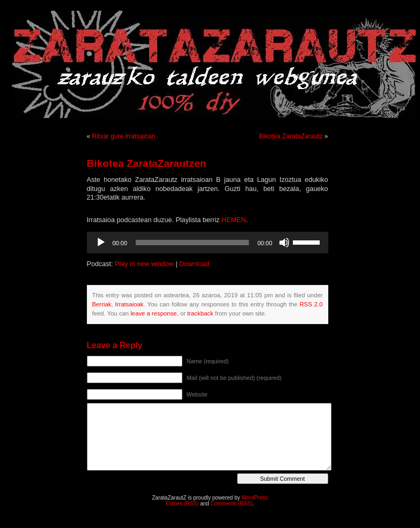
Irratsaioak (130, 304)
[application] (208, 243)
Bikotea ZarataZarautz (291, 136)
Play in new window (144, 264)
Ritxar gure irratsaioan (124, 136)
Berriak (102, 304)
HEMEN (234, 220)
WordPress (255, 498)
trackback (200, 313)
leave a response (153, 313)
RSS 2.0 (311, 304)
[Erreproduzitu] (101, 243)
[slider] (192, 243)
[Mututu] (284, 243)
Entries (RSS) (182, 504)
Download (194, 264)
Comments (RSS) (232, 504)
